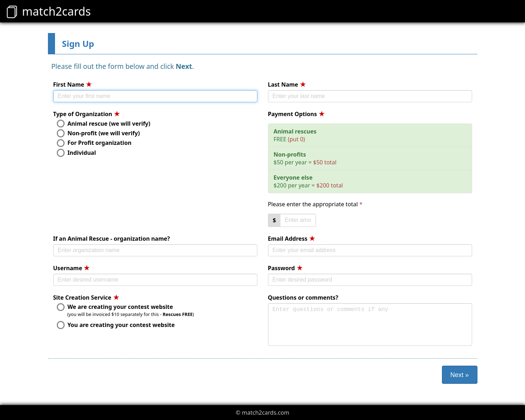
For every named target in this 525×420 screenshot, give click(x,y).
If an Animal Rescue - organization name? (112, 239)
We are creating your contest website (115, 307)
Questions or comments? (303, 298)
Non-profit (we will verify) (98, 133)
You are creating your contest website (116, 325)
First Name (73, 84)
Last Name (287, 84)
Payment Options (296, 114)
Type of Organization (86, 114)
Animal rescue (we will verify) (104, 124)
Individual (76, 153)
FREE (295, 135)
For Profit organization (94, 143)
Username (72, 268)
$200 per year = (308, 181)
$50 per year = (305, 158)
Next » (459, 375)
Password (285, 268)
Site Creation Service (86, 298)
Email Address (292, 239)
